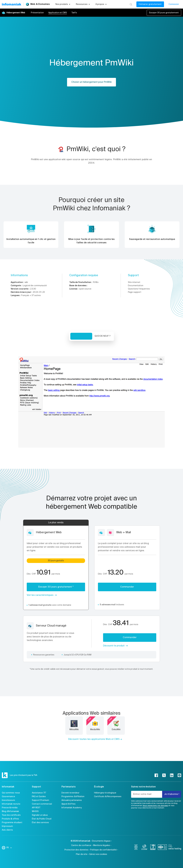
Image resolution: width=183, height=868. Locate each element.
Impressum (7, 826)
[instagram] (179, 775)
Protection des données (76, 850)
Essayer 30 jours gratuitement (164, 13)
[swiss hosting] (175, 848)
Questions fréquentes (139, 289)
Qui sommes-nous (11, 793)
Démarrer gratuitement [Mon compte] (150, 4)
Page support (135, 292)
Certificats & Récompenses (108, 797)
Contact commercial (42, 804)
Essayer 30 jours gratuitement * (56, 587)
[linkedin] (172, 775)
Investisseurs (8, 800)
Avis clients (7, 830)
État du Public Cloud (42, 819)
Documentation (136, 286)
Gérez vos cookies (98, 854)
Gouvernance (8, 797)
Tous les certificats (11, 815)
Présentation (37, 13)
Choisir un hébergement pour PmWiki (91, 82)
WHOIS (35, 811)
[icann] (144, 848)
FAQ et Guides (39, 797)
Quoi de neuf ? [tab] (103, 336)
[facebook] (156, 775)
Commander (127, 587)
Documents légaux (101, 841)
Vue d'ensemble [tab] (81, 336)
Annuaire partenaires (72, 800)
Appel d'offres (68, 804)
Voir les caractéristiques (40, 595)
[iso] (162, 848)
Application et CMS (58, 13)
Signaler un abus (40, 815)
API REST (36, 808)
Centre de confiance (81, 845)
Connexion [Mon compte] (174, 4)
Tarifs (74, 13)
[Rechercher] (131, 4)
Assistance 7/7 (39, 793)
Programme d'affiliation (73, 797)
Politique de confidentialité (103, 850)
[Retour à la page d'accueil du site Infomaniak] (11, 4)
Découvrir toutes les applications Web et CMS (94, 739)
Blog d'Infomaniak (10, 811)
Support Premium (40, 800)
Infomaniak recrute (11, 804)
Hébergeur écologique (105, 793)
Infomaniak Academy (72, 808)
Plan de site (82, 854)
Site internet (134, 282)
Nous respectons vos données (155, 806)
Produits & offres (10, 819)
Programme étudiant (12, 823)
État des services (40, 823)
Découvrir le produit (114, 646)
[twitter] (164, 775)
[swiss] (153, 848)
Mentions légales (102, 845)
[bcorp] (136, 848)
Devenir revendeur (70, 793)
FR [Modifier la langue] (9, 848)
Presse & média (10, 808)
